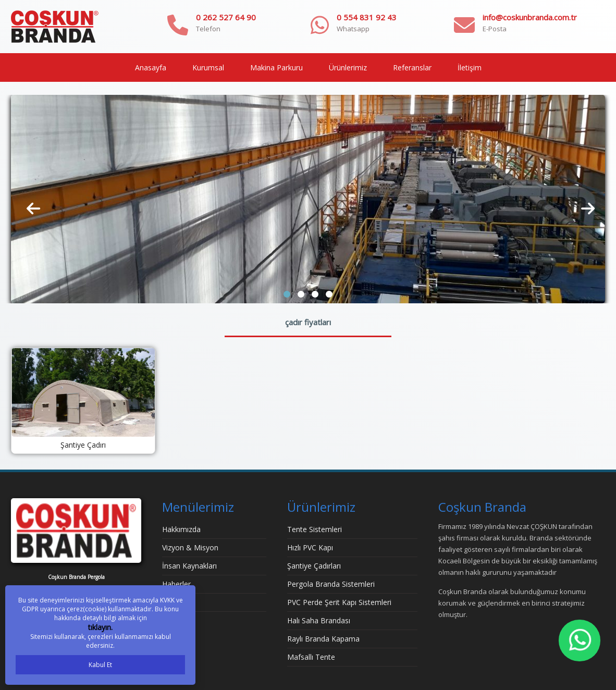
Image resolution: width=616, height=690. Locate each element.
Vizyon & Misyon (190, 547)
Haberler (176, 584)
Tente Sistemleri (315, 529)
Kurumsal (208, 67)
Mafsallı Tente (311, 657)
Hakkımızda (181, 529)
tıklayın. (100, 627)
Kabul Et (100, 665)
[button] (287, 294)
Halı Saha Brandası (319, 620)
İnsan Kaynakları (189, 566)
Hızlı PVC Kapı (310, 547)
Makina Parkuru (276, 67)
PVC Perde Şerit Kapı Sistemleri (339, 602)
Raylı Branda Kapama (323, 639)
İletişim (470, 67)
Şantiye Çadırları (314, 566)
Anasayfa (151, 67)
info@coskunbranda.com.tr (530, 17)
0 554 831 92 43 (367, 17)
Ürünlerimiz (348, 67)
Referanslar (412, 67)
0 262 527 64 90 (226, 17)
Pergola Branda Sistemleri (331, 584)
